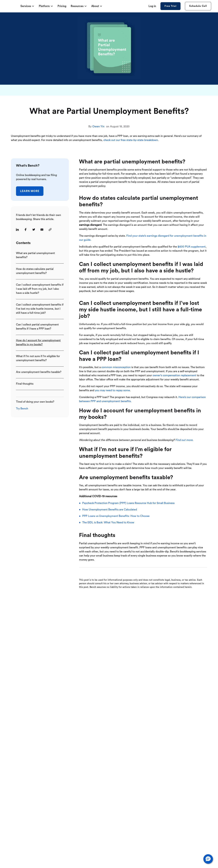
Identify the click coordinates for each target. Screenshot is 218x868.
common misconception (116, 367)
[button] (208, 859)
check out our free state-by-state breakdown (131, 140)
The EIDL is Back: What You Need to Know (108, 523)
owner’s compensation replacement (174, 375)
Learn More (30, 191)
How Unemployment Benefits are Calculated (110, 510)
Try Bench (22, 409)
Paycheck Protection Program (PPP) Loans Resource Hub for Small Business (128, 503)
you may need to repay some (112, 390)
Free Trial (170, 6)
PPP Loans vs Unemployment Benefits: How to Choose (116, 516)
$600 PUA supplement (192, 247)
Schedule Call (198, 6)
